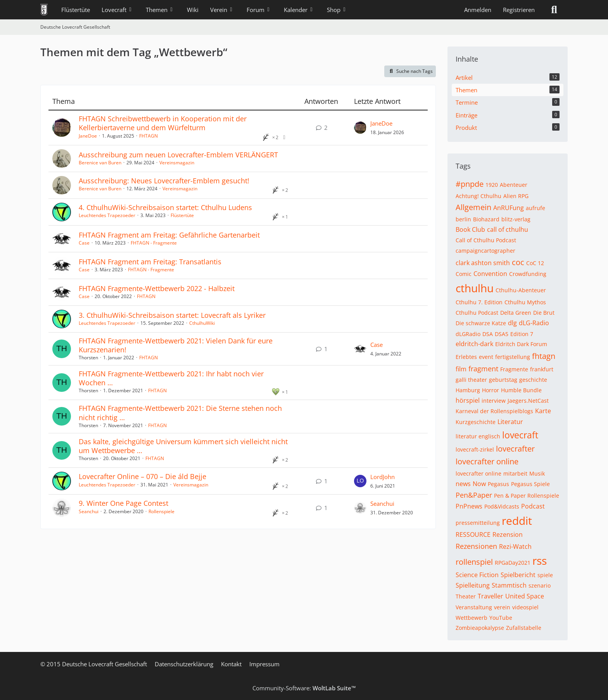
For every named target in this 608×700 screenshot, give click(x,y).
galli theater (471, 380)
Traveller (491, 596)
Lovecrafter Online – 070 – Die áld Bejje (142, 476)
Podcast (533, 506)
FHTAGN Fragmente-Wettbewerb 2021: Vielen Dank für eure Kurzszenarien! (176, 345)
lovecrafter (515, 449)
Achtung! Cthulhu (478, 196)
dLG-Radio (534, 323)
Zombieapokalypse (480, 628)
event (486, 357)
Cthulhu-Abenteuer (521, 290)
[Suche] (554, 10)
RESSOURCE (473, 534)
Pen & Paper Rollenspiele (527, 496)
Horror (491, 390)
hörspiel (468, 400)
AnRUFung (509, 208)
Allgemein (473, 207)
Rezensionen (476, 546)
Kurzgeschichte (476, 422)
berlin (463, 219)
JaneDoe (88, 136)
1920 (492, 185)
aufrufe (535, 208)
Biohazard (486, 219)
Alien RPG (516, 196)
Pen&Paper (474, 495)
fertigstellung (513, 357)
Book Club (470, 229)
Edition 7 (522, 334)
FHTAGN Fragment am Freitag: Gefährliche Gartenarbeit (169, 235)
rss (540, 560)
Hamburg (468, 390)
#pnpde (470, 184)
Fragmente (514, 369)
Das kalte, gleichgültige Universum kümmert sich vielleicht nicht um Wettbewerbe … (183, 446)
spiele (545, 575)
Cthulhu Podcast (477, 313)
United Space (525, 596)
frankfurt (542, 369)
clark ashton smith (483, 263)
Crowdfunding (528, 274)
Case (84, 243)
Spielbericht (518, 575)
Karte (543, 411)
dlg (512, 323)
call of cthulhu (508, 229)
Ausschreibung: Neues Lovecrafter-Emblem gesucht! (164, 181)
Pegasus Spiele (530, 484)
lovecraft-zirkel (475, 449)
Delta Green (516, 313)
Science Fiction (477, 575)
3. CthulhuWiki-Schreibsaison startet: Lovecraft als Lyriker (172, 315)
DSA (488, 334)
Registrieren (519, 10)
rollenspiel (474, 562)
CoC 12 (535, 263)
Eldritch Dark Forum (521, 344)
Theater (466, 596)
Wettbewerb (472, 618)
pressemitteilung (478, 523)
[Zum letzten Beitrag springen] (360, 128)
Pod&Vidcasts (502, 506)
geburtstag (503, 380)
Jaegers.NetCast (528, 401)
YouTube (501, 618)
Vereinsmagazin (177, 163)
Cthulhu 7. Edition (479, 302)
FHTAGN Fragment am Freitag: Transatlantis (150, 262)
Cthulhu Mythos (525, 302)
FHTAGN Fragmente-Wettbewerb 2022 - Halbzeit (157, 288)
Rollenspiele (161, 511)
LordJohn (383, 477)
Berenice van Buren (100, 163)
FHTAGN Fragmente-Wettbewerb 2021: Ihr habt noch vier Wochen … (171, 378)
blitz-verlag (516, 219)
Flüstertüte (182, 215)
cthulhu (475, 288)
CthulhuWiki (202, 323)
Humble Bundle (521, 390)
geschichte (533, 380)
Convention (490, 274)
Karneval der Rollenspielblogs (494, 411)
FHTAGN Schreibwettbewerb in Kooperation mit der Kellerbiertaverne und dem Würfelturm (163, 123)
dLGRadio (468, 334)
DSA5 (502, 334)
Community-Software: (304, 688)
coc (518, 262)
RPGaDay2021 (513, 563)
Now (479, 484)
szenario (540, 585)
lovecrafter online (487, 461)
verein (502, 607)
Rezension (508, 534)
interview (494, 401)
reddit (517, 521)
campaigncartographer (485, 251)
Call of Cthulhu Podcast (486, 240)
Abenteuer (514, 185)
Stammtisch (509, 585)
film (461, 369)
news (463, 484)
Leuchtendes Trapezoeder (107, 215)
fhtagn (544, 356)
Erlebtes (466, 357)
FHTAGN (149, 136)
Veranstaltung (474, 607)
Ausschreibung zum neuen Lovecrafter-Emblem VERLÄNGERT (178, 155)
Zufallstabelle (524, 628)
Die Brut (544, 313)
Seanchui (89, 511)
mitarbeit (515, 473)
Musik (537, 473)
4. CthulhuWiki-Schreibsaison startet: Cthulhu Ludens (165, 207)
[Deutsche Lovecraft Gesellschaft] (44, 10)
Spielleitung (473, 585)
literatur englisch (478, 436)
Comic (464, 274)
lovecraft (520, 435)
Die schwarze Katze (481, 323)
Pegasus (498, 484)
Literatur (510, 422)
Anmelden (478, 10)
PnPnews (469, 506)
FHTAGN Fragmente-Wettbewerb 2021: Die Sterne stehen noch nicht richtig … (180, 413)
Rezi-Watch (515, 547)
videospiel (525, 607)
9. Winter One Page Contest (123, 503)
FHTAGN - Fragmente (154, 243)
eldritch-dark (474, 344)
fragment (483, 369)
